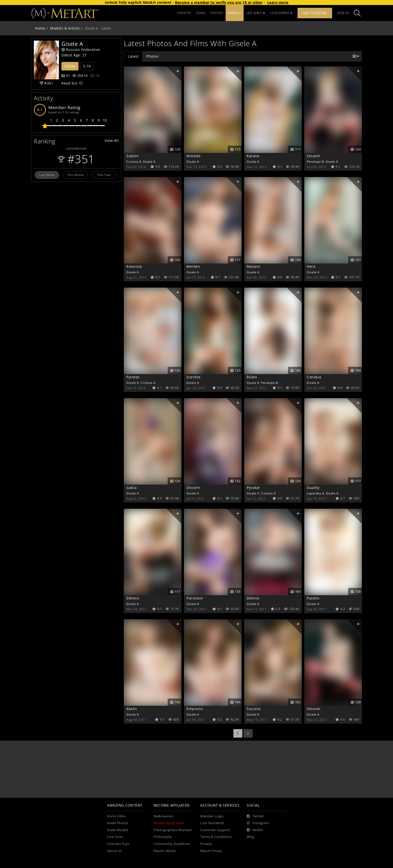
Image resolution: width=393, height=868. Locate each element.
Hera (311, 266)
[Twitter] (255, 816)
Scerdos (194, 377)
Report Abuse (165, 851)
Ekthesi (133, 598)
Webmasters (164, 816)
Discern (193, 488)
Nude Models (118, 830)
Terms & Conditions (216, 837)
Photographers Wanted (172, 830)
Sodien (132, 156)
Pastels (313, 598)
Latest (133, 56)
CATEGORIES (281, 13)
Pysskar (253, 488)
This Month (76, 175)
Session (314, 709)
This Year (104, 175)
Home (40, 28)
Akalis (132, 709)
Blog (250, 837)
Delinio (253, 598)
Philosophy (163, 837)
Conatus (314, 377)
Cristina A (134, 161)
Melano (253, 266)
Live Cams (115, 837)
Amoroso (134, 266)
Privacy (206, 844)
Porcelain (195, 598)
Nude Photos (118, 823)
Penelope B (315, 161)
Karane (253, 156)
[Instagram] (258, 823)
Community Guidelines (172, 844)
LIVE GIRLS (256, 13)
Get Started (315, 13)
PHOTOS (217, 13)
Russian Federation (81, 50)
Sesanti (313, 156)
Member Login (212, 816)
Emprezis (195, 709)
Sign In (343, 13)
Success (254, 709)
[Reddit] (255, 830)
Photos (152, 56)
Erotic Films (116, 816)
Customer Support (215, 830)
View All (112, 141)
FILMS (201, 13)
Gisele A (149, 161)
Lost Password (212, 823)
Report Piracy (211, 851)
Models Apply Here (169, 823)
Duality (313, 488)
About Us (114, 851)
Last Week (47, 175)
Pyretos (133, 377)
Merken (193, 266)
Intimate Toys (118, 844)
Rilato (252, 377)
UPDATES (184, 13)
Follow (70, 66)
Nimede (193, 156)
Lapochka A (315, 493)
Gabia (132, 488)
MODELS (235, 13)
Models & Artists (65, 28)
